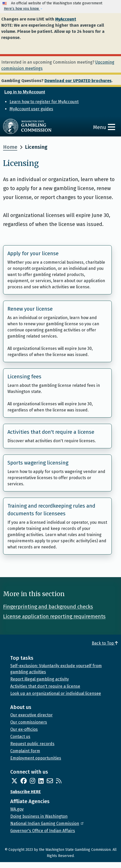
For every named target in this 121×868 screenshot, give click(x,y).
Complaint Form (25, 751)
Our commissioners (29, 722)
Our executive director (31, 715)
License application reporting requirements (54, 616)
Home (10, 147)
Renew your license (30, 309)
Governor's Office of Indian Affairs (43, 831)
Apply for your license (33, 253)
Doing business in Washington (39, 816)
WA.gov (17, 809)
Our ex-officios (24, 729)
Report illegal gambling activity (40, 679)
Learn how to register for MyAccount (44, 102)
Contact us (20, 737)
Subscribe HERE (26, 792)
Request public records (32, 744)
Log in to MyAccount (25, 92)
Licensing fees (24, 377)
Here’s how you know (22, 9)
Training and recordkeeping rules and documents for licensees (51, 510)
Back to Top (105, 643)
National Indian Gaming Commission (47, 823)
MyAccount (66, 19)
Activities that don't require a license (51, 432)
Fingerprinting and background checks (48, 607)
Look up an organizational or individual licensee (56, 693)
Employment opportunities (36, 758)
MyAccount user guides (31, 109)
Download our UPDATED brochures (78, 81)
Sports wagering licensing (38, 463)
